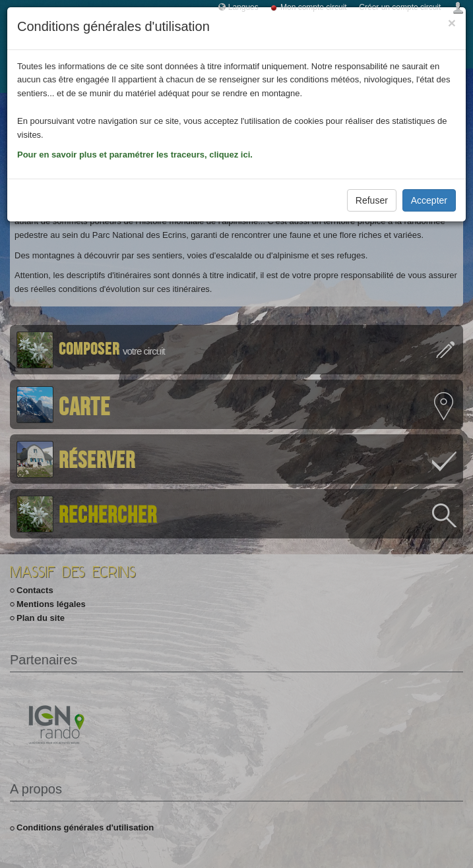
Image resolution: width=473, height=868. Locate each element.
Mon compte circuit (314, 7)
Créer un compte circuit (400, 7)
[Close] (452, 23)
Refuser (372, 200)
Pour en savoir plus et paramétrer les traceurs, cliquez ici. (135, 155)
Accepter (429, 200)
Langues (243, 7)
